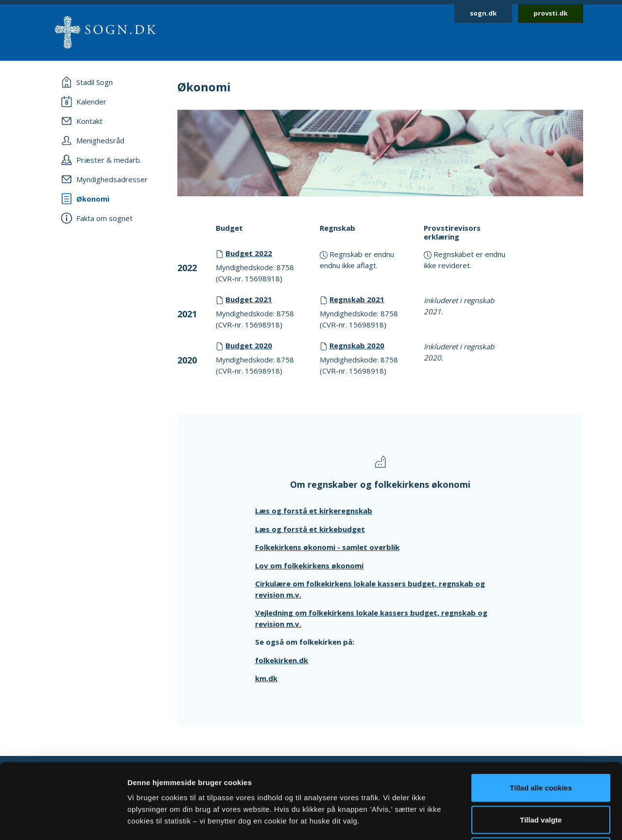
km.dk (266, 678)
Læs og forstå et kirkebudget (310, 529)
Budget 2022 (249, 253)
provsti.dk (551, 13)
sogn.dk (483, 13)
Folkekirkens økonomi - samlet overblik (327, 547)
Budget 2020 (249, 345)
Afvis (541, 776)
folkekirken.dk (282, 660)
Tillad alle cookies (541, 712)
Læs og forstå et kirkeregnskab (314, 511)
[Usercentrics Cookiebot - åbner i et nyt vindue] (63, 821)
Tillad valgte (541, 745)
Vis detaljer (505, 821)
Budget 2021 (249, 299)
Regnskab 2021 (357, 299)
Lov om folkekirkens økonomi (309, 566)
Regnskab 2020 (357, 345)
